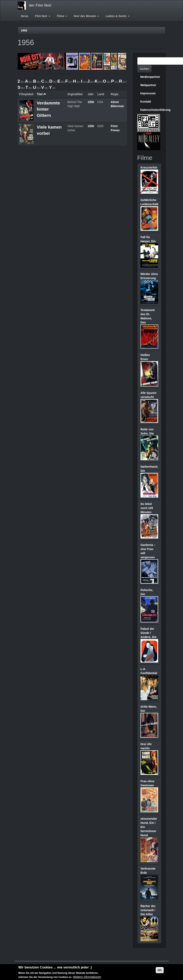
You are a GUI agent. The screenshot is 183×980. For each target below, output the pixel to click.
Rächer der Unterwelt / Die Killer (148, 910)
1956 (24, 30)
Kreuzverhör (149, 167)
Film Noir (43, 16)
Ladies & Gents (117, 16)
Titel (41, 94)
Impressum (148, 93)
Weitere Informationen (87, 978)
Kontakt (146, 102)
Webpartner (148, 85)
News (25, 16)
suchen (144, 69)
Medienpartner (150, 77)
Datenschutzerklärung (151, 110)
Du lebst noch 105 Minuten (147, 508)
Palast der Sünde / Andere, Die (148, 633)
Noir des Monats (86, 16)
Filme (62, 16)
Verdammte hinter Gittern (48, 109)
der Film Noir (40, 5)
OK (160, 971)
